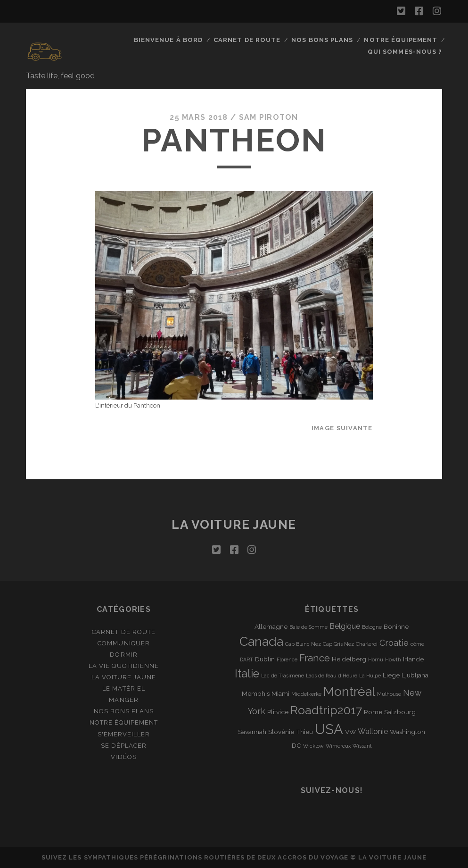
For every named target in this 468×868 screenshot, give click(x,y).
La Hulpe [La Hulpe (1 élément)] (370, 676)
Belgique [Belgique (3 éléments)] (345, 626)
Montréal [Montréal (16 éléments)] (349, 691)
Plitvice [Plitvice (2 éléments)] (278, 712)
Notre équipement (401, 40)
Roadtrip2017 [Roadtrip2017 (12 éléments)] (326, 710)
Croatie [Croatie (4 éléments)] (394, 643)
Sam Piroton (269, 117)
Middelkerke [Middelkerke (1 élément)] (306, 694)
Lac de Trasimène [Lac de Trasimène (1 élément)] (283, 676)
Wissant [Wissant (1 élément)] (362, 746)
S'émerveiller (124, 734)
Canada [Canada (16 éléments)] (261, 641)
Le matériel (123, 689)
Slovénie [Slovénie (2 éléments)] (281, 732)
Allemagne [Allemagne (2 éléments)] (271, 626)
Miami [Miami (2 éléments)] (280, 693)
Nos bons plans (322, 40)
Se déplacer (124, 746)
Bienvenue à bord (168, 40)
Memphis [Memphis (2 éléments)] (256, 693)
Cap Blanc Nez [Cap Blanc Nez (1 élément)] (303, 644)
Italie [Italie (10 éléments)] (247, 674)
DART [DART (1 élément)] (246, 659)
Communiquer (123, 643)
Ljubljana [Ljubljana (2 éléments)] (415, 675)
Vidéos (123, 757)
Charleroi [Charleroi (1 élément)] (367, 644)
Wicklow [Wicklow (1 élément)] (313, 746)
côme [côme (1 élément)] (417, 644)
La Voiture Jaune (124, 677)
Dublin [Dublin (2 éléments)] (265, 659)
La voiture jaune (234, 525)
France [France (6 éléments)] (315, 658)
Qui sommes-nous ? (405, 52)
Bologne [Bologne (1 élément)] (372, 627)
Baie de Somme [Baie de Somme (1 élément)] (308, 627)
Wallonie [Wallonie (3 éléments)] (373, 731)
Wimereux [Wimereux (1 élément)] (338, 746)
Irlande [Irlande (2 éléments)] (413, 659)
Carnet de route (247, 40)
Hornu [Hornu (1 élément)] (376, 659)
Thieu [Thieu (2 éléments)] (304, 732)
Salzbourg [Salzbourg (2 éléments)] (400, 712)
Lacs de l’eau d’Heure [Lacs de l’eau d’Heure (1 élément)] (332, 676)
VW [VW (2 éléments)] (350, 732)
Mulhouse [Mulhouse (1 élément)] (389, 694)
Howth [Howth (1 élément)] (393, 659)
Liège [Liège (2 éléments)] (391, 675)
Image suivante (342, 428)
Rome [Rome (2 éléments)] (373, 712)
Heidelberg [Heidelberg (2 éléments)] (349, 659)
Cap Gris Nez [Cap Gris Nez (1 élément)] (338, 644)
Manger (123, 700)
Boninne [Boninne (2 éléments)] (396, 626)
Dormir (123, 655)
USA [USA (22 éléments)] (329, 729)
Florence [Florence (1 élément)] (287, 659)
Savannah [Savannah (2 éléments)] (252, 732)
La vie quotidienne (124, 666)
